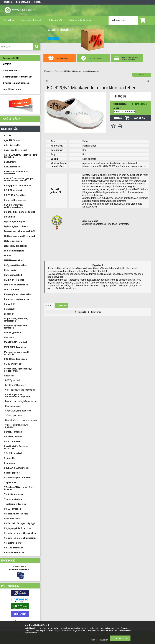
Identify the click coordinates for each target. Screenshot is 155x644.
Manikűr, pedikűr (13, 333)
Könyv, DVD (10, 304)
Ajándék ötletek (12, 140)
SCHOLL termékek (13, 453)
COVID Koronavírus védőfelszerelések (14, 206)
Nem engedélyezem (99, 640)
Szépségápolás (12, 473)
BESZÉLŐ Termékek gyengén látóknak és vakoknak (19, 180)
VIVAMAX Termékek (14, 553)
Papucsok (9, 376)
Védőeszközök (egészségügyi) (20, 523)
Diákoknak (9, 217)
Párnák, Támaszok (14, 432)
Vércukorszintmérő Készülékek (20, 533)
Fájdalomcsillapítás (14, 251)
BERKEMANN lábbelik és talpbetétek (16, 173)
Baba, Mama (10, 162)
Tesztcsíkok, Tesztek (15, 504)
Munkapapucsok (13, 406)
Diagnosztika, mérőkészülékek (20, 212)
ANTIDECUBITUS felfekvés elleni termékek (20, 156)
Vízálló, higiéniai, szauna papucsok (17, 426)
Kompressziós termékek (17, 299)
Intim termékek (12, 290)
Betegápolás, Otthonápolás (18, 185)
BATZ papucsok (13, 380)
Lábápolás (9, 314)
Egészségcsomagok (15, 222)
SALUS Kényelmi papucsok (18, 411)
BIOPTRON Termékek (15, 195)
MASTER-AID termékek (16, 342)
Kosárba (139, 118)
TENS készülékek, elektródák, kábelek (19, 488)
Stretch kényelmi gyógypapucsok (21, 420)
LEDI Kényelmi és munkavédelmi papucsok (18, 396)
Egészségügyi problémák (17, 226)
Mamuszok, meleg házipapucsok (21, 401)
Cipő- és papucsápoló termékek (20, 390)
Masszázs (9, 337)
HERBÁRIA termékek (14, 280)
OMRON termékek (13, 364)
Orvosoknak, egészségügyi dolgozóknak (18, 370)
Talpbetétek (10, 482)
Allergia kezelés (12, 145)
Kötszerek (9, 309)
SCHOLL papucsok (14, 415)
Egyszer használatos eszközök (20, 231)
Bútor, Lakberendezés (15, 200)
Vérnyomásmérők (13, 543)
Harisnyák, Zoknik (13, 275)
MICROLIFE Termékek (15, 347)
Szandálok (9, 463)
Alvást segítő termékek (16, 150)
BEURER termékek (13, 190)
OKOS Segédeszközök (15, 359)
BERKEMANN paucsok (16, 385)
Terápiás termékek (14, 494)
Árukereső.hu (20, 602)
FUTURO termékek (13, 260)
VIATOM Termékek (14, 548)
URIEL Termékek (12, 509)
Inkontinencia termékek (16, 285)
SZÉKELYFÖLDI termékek (17, 468)
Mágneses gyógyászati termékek (16, 327)
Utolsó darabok (12, 519)
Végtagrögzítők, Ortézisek (17, 528)
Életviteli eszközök (14, 241)
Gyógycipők (10, 270)
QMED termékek (12, 442)
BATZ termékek (12, 167)
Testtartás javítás (13, 499)
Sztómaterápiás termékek (17, 478)
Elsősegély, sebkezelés (16, 246)
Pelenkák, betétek (13, 437)
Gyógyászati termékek (15, 265)
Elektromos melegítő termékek (20, 236)
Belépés (8, 2)
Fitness (8, 256)
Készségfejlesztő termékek (18, 294)
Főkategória (49, 71)
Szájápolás (10, 458)
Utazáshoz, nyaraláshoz (16, 514)
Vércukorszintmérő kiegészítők (20, 538)
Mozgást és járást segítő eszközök (17, 353)
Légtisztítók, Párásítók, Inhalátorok (16, 320)
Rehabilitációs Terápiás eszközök (16, 447)
